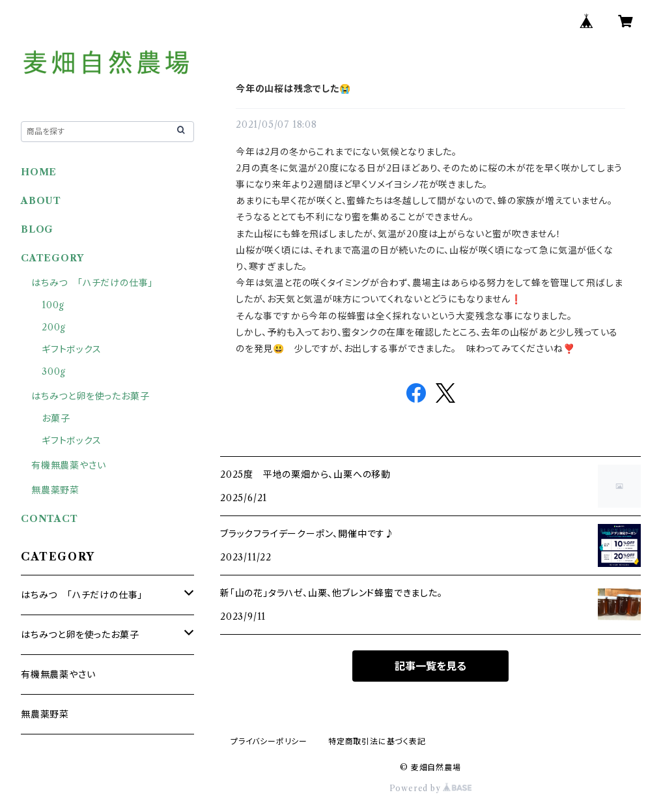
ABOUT (41, 201)
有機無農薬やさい (68, 465)
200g (54, 327)
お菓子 (56, 418)
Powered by (431, 788)
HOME (39, 172)
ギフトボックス (72, 349)
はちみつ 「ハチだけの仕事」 (92, 283)
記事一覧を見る (430, 666)
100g (53, 305)
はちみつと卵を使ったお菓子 (90, 396)
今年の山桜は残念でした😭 (293, 89)
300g (54, 371)
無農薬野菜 (55, 490)
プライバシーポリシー (269, 741)
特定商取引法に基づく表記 (377, 741)
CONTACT (49, 519)
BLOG (37, 229)
